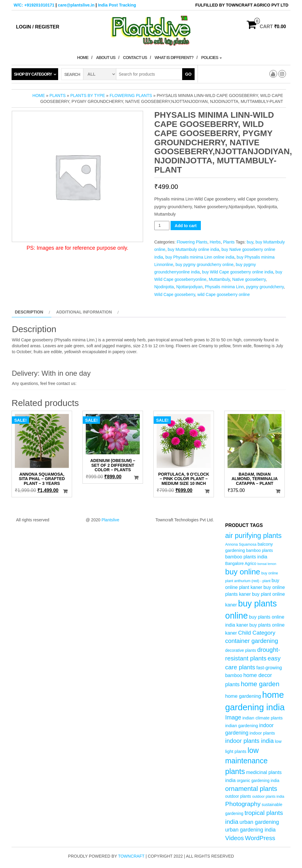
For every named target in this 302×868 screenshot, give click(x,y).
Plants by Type (88, 95)
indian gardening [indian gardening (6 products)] (242, 726)
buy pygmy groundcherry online (205, 265)
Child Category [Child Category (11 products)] (257, 633)
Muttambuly (219, 279)
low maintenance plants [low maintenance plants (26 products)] (246, 761)
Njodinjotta (164, 287)
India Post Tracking (117, 5)
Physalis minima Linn (224, 287)
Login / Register (38, 27)
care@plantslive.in (76, 5)
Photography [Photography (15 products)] (243, 804)
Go (188, 74)
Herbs (215, 242)
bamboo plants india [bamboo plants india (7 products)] (246, 557)
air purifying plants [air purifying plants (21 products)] (253, 536)
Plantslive (110, 520)
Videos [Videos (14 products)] (235, 838)
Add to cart (186, 226)
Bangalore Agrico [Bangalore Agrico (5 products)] (241, 564)
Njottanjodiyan (189, 287)
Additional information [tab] (84, 312)
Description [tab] (29, 312)
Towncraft (131, 856)
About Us (106, 58)
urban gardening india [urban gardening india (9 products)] (250, 830)
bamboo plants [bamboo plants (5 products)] (259, 551)
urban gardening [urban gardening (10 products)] (259, 822)
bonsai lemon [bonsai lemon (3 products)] (267, 564)
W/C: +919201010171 (34, 5)
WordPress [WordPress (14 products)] (260, 838)
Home (83, 58)
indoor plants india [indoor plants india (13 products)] (249, 741)
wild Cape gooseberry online (224, 294)
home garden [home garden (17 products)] (260, 684)
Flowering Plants (131, 95)
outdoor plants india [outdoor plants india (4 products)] (268, 797)
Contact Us (135, 58)
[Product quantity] (162, 226)
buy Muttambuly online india (193, 249)
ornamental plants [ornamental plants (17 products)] (251, 789)
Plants (58, 95)
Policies (212, 58)
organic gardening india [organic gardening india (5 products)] (258, 781)
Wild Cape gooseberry (175, 294)
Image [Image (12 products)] (233, 717)
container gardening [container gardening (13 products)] (252, 641)
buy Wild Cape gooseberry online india (238, 272)
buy (250, 242)
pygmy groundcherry (265, 287)
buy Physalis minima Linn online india (200, 257)
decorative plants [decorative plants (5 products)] (241, 650)
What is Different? (174, 58)
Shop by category (33, 74)
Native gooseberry (249, 279)
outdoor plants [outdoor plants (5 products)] (238, 796)
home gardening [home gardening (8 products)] (243, 696)
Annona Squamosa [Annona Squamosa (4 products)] (241, 544)
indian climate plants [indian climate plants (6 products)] (263, 718)
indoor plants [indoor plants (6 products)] (262, 733)
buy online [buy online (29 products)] (243, 572)
